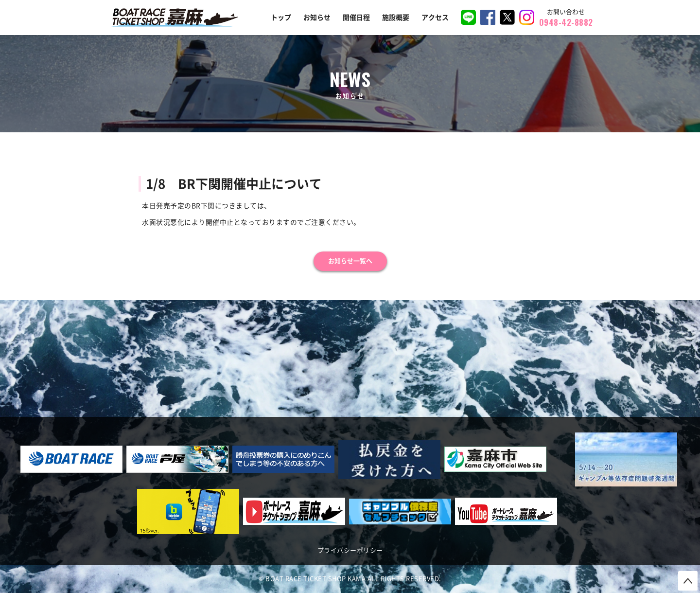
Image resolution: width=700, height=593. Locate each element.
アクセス (435, 18)
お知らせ (317, 18)
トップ (281, 18)
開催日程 (356, 18)
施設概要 (396, 18)
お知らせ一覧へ (350, 261)
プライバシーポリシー (350, 550)
